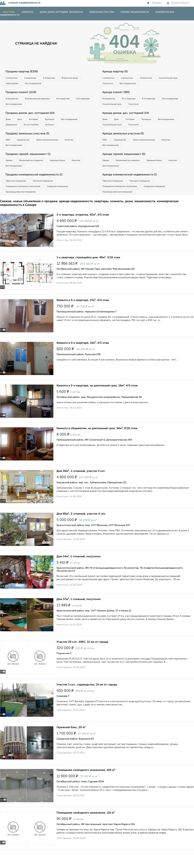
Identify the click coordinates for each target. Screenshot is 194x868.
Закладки (155, 3)
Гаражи (10, 175)
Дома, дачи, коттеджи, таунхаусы (61, 12)
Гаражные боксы (68, 175)
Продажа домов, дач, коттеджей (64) (34, 117)
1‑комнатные (13, 78)
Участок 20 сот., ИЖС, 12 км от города (82, 660)
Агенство (83, 152)
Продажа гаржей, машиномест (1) (32, 168)
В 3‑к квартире (14, 107)
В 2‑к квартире (74, 101)
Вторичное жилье (16, 85)
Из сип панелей (64, 130)
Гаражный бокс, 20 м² (71, 746)
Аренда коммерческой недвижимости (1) (134, 190)
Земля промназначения (57, 152)
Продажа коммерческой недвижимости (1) (38, 190)
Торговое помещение (50, 197)
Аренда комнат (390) (119, 94)
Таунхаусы (62, 123)
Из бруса (11, 136)
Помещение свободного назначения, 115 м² (86, 831)
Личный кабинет (178, 3)
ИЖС (9, 152)
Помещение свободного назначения (25, 203)
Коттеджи (42, 123)
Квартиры (9, 12)
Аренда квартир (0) (117, 72)
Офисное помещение (18, 197)
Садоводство (29, 152)
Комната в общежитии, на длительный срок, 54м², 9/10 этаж (97, 447)
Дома (10, 123)
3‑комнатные (59, 78)
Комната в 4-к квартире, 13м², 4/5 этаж (83, 361)
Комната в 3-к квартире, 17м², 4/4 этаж (83, 318)
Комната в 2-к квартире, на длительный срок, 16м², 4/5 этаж (97, 404)
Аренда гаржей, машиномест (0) (127, 168)
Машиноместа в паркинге (37, 175)
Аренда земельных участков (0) (126, 145)
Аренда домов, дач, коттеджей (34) (129, 123)
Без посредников (67, 85)
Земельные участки (102, 12)
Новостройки (42, 85)
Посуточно (139, 85)
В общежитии (14, 101)
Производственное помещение (23, 209)
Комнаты (27, 12)
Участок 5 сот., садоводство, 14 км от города (87, 703)
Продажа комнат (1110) (24, 94)
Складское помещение (65, 203)
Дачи (25, 123)
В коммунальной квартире (44, 101)
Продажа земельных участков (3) (31, 145)
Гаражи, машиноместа (135, 12)
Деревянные (40, 130)
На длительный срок (114, 85)
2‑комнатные (36, 78)
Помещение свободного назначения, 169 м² (86, 788)
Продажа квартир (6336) (25, 72)
